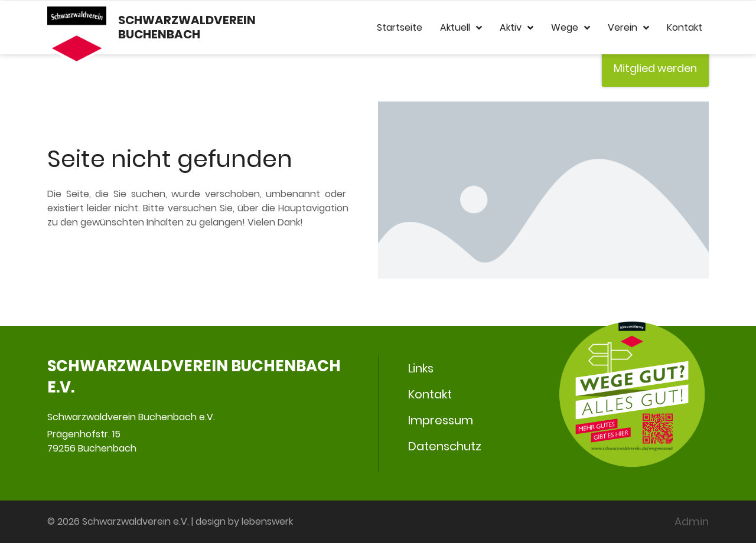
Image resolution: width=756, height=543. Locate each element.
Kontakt (685, 27)
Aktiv (517, 28)
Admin (692, 521)
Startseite (400, 27)
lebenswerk (267, 521)
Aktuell (461, 28)
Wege (571, 28)
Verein (628, 28)
